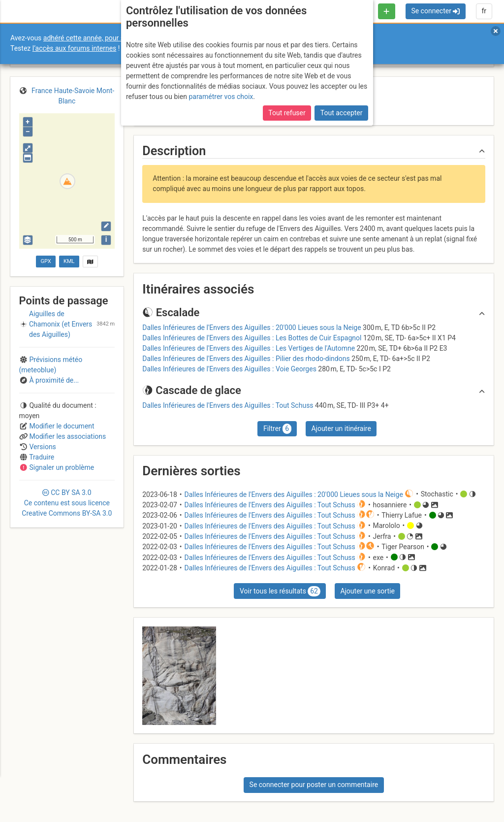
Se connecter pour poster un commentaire (314, 785)
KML (69, 261)
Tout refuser (287, 113)
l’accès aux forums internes (75, 48)
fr (484, 11)
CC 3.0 (67, 503)
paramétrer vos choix (221, 97)
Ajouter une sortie (367, 591)
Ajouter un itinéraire (341, 428)
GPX (46, 261)
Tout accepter (342, 113)
